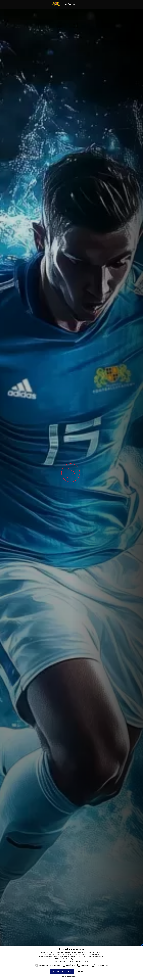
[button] (71, 976)
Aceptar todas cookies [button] (62, 971)
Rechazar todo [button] (84, 971)
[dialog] (71, 963)
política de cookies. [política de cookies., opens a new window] (83, 961)
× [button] (140, 948)
